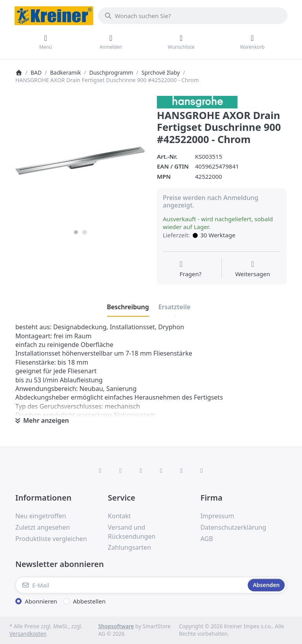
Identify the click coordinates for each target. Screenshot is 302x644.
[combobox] (193, 16)
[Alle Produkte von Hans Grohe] (197, 101)
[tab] (128, 307)
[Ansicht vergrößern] (80, 161)
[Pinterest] (202, 470)
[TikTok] (161, 470)
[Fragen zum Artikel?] (191, 269)
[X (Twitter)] (121, 470)
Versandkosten (28, 634)
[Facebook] (100, 470)
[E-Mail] (131, 585)
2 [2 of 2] (85, 232)
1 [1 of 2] (76, 232)
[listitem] (80, 161)
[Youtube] (182, 470)
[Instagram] (141, 470)
